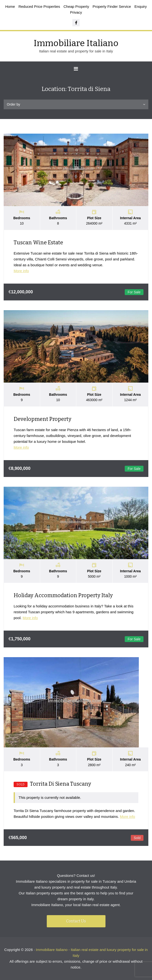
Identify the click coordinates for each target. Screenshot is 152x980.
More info (21, 271)
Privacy (76, 12)
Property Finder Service (112, 6)
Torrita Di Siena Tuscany (52, 784)
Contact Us (76, 921)
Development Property (43, 419)
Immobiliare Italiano (76, 43)
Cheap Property (76, 6)
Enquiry (141, 6)
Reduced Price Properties (39, 6)
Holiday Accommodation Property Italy (63, 595)
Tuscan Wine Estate (38, 243)
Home (10, 6)
